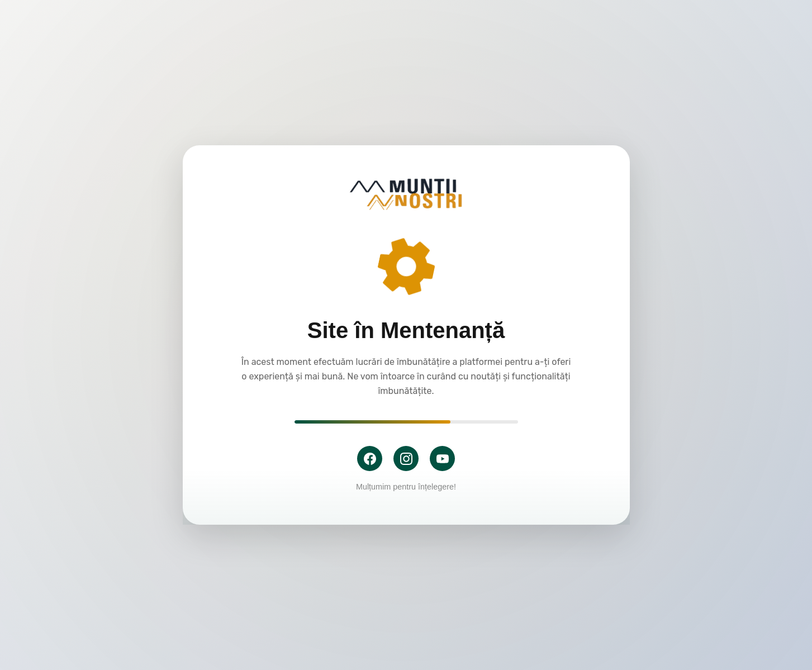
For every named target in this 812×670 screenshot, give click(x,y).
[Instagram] (406, 458)
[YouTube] (442, 458)
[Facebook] (370, 458)
